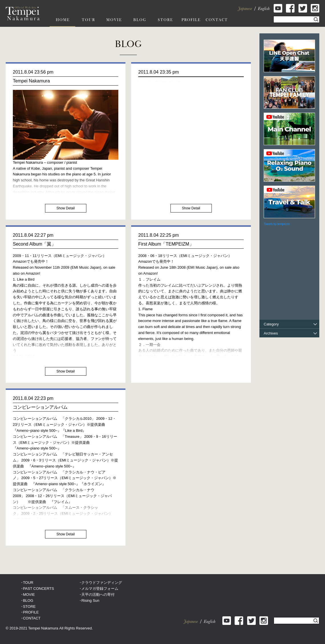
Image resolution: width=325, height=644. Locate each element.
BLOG (28, 601)
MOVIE (29, 595)
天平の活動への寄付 (98, 595)
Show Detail (66, 208)
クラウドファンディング (102, 583)
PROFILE (31, 612)
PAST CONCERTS (38, 589)
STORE (29, 606)
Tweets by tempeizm (277, 224)
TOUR (28, 583)
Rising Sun (90, 601)
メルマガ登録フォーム (100, 589)
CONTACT (32, 618)
